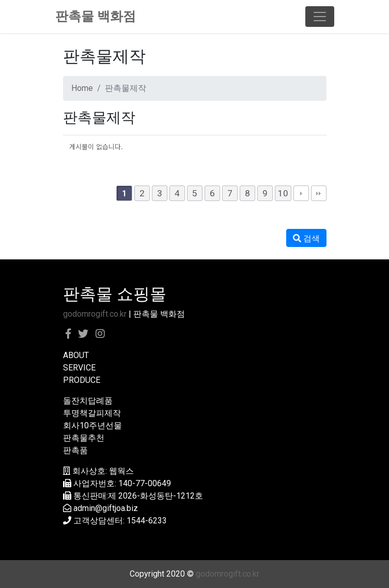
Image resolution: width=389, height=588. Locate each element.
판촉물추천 (84, 438)
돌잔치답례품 (88, 401)
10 (283, 193)
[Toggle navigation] (320, 17)
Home (82, 88)
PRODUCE (82, 380)
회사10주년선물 (92, 425)
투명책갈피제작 (92, 413)
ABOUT (76, 355)
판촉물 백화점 (96, 16)
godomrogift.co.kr (95, 314)
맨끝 (319, 193)
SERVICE (79, 368)
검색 (306, 238)
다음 (301, 193)
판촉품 (75, 450)
